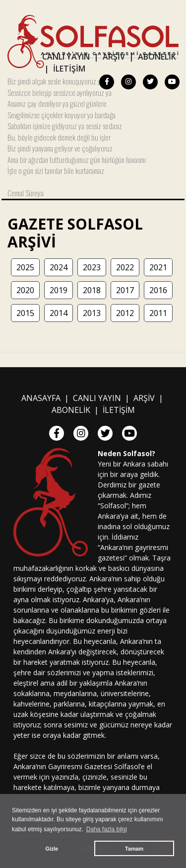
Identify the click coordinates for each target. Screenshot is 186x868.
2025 (25, 267)
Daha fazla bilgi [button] (107, 829)
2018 (92, 290)
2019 (59, 290)
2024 (59, 267)
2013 (92, 313)
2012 (125, 313)
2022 (125, 267)
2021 (158, 267)
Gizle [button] (52, 849)
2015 (25, 313)
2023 (92, 267)
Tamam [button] (134, 849)
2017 (125, 290)
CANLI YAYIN (66, 57)
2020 (25, 290)
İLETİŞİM (69, 69)
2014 (59, 313)
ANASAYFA (41, 398)
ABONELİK (157, 57)
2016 (158, 290)
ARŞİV (114, 57)
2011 (158, 313)
